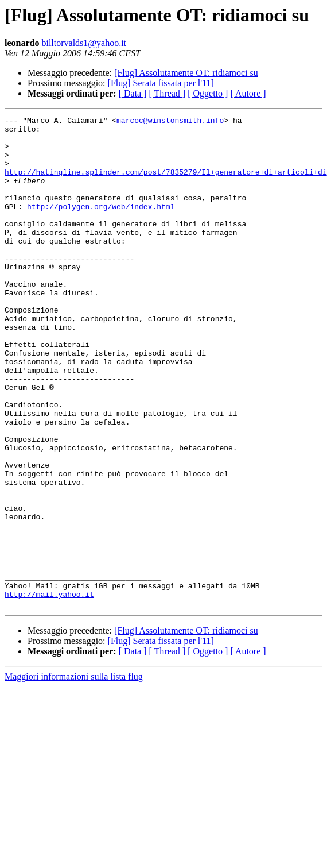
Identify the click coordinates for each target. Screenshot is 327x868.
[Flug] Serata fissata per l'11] (161, 83)
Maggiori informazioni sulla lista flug (74, 775)
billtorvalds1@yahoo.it (84, 43)
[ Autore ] (248, 93)
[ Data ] (133, 93)
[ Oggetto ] (208, 93)
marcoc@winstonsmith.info (170, 122)
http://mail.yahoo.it (49, 690)
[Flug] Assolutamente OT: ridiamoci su (186, 73)
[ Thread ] (168, 93)
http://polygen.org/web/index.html (101, 225)
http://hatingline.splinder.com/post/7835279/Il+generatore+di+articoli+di (166, 184)
